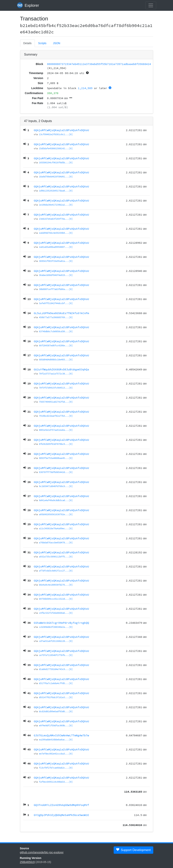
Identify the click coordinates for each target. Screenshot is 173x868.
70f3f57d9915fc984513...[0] (56, 388)
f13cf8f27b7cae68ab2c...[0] (56, 768)
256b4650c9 (27, 862)
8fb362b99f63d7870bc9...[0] (56, 444)
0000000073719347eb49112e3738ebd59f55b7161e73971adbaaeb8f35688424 (99, 64)
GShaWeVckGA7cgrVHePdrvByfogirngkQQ (61, 623)
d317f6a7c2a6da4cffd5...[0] (56, 683)
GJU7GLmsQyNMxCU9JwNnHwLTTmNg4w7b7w (61, 735)
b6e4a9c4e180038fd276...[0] (56, 585)
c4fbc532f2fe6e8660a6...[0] (56, 613)
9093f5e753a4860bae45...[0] (56, 458)
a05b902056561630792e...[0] (56, 514)
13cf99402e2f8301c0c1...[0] (56, 134)
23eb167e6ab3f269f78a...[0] (56, 219)
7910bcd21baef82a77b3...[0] (56, 416)
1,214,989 (85, 88)
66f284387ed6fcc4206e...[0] (56, 346)
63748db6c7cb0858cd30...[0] (56, 331)
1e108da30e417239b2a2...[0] (56, 205)
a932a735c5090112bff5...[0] (56, 557)
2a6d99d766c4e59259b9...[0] (56, 233)
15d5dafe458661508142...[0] (56, 148)
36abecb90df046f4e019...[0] (56, 275)
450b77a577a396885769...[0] (56, 317)
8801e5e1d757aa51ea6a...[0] (56, 430)
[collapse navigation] (151, 5)
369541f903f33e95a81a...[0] (56, 261)
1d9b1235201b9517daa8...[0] (56, 191)
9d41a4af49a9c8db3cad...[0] (56, 500)
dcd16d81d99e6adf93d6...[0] (56, 711)
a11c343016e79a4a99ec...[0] (56, 528)
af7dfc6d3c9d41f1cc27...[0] (56, 571)
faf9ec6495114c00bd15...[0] (56, 782)
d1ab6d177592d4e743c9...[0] (56, 669)
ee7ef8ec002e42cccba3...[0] (56, 754)
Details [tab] (28, 43)
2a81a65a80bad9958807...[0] (56, 247)
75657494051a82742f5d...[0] (56, 402)
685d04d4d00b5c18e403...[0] (56, 360)
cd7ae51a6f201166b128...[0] (56, 641)
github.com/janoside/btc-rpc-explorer (42, 852)
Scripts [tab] (42, 43)
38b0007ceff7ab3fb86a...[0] (56, 289)
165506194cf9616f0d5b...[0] (56, 163)
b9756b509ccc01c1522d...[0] (56, 599)
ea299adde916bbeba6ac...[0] (56, 740)
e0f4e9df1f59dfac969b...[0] (56, 726)
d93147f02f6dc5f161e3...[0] (56, 697)
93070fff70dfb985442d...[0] (56, 472)
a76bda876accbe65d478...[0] (56, 543)
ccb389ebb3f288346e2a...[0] (56, 627)
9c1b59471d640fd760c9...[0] (56, 486)
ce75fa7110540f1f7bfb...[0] (56, 655)
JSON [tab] (57, 43)
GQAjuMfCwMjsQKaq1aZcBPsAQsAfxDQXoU (61, 130)
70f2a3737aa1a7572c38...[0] (56, 374)
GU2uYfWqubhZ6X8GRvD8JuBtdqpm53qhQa (61, 369)
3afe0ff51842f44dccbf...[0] (56, 303)
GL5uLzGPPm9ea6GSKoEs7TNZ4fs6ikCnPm (61, 313)
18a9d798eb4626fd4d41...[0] (56, 177)
